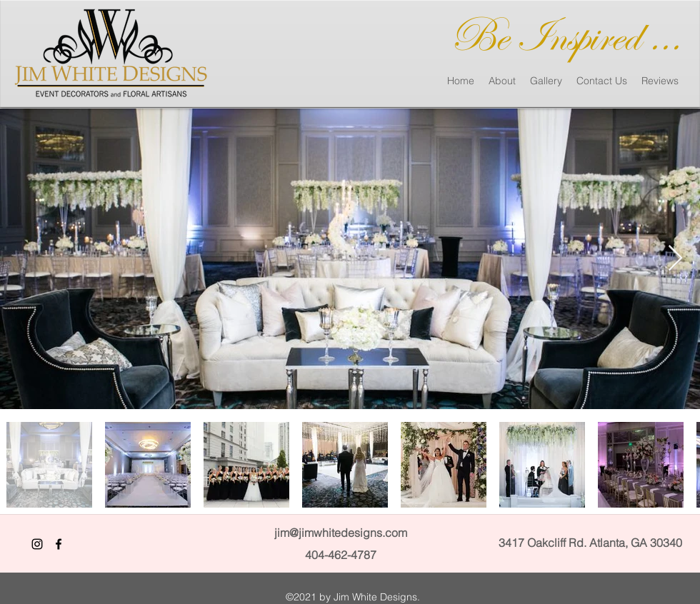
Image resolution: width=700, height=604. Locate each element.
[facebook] (59, 544)
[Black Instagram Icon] (37, 544)
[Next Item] (675, 259)
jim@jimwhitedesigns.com (341, 533)
